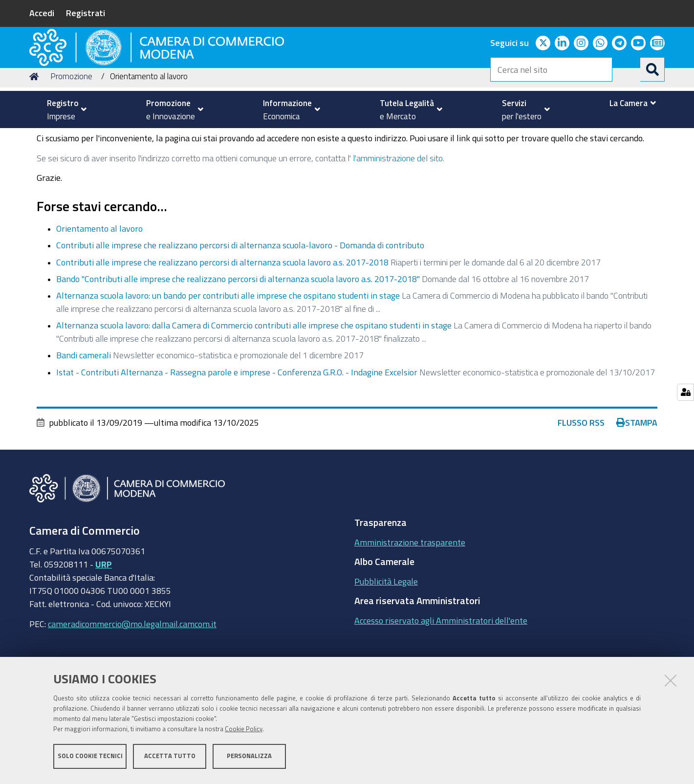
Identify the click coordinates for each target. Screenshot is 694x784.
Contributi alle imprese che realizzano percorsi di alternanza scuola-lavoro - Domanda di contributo (240, 307)
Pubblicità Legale (386, 643)
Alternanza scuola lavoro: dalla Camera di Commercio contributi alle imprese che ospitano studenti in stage (254, 388)
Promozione (71, 139)
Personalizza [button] (249, 758)
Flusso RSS (581, 484)
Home (36, 139)
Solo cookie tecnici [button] (90, 758)
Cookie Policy (244, 731)
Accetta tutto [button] (170, 758)
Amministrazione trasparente (410, 604)
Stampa (637, 484)
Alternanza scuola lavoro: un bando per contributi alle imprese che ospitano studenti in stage (228, 358)
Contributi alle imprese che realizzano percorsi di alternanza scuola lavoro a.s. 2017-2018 (222, 324)
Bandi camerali (85, 417)
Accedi (42, 13)
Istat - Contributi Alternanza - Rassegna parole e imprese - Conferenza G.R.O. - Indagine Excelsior (237, 434)
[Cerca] (652, 69)
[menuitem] (63, 109)
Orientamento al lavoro (99, 291)
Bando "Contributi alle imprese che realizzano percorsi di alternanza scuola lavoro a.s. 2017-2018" (238, 341)
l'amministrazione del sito (398, 220)
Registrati (86, 13)
